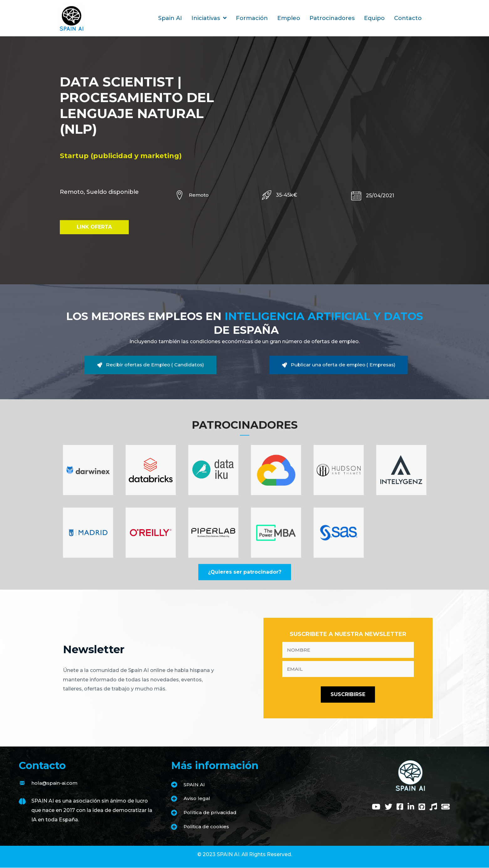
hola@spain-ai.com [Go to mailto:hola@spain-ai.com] (56, 783)
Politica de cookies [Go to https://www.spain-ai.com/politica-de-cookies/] (208, 827)
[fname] (348, 650)
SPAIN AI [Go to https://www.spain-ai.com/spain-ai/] (195, 785)
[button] (94, 227)
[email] (348, 669)
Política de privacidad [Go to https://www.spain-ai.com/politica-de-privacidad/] (211, 813)
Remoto (200, 195)
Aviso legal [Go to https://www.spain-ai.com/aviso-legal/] (197, 799)
